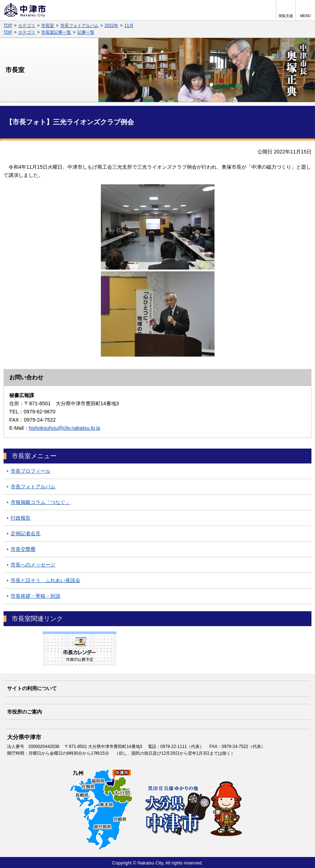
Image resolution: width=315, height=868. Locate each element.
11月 (129, 26)
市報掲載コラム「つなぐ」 (40, 502)
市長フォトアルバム (80, 26)
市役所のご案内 (25, 712)
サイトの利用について (32, 688)
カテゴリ (27, 26)
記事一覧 (86, 32)
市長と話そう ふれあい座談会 (45, 580)
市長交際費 (23, 549)
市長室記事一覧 (56, 32)
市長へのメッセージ (33, 565)
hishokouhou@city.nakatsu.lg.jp (65, 428)
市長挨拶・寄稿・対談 (36, 596)
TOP (8, 26)
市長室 (48, 26)
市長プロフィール (31, 471)
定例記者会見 (26, 533)
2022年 (112, 26)
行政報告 (21, 518)
